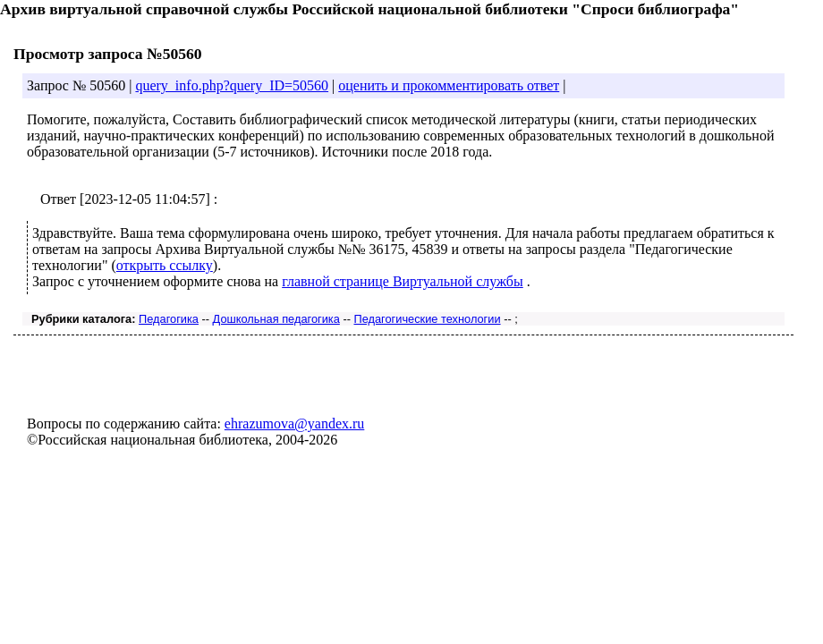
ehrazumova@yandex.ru (294, 424)
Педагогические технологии (427, 319)
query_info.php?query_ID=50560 (232, 85)
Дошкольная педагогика (276, 319)
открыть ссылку (165, 265)
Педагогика (169, 319)
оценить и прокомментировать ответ (449, 85)
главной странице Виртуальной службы (403, 281)
